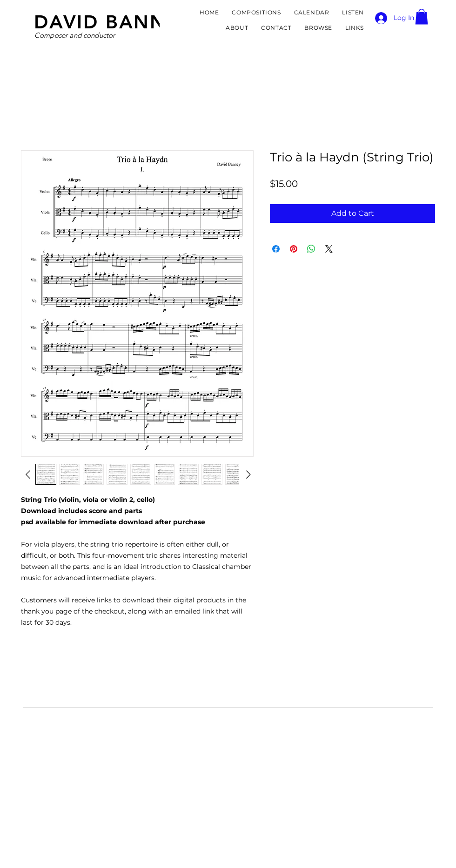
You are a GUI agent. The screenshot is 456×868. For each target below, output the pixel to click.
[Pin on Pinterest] (294, 249)
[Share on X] (329, 249)
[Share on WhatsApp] (311, 249)
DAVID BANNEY (113, 22)
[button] (422, 17)
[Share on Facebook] (276, 249)
